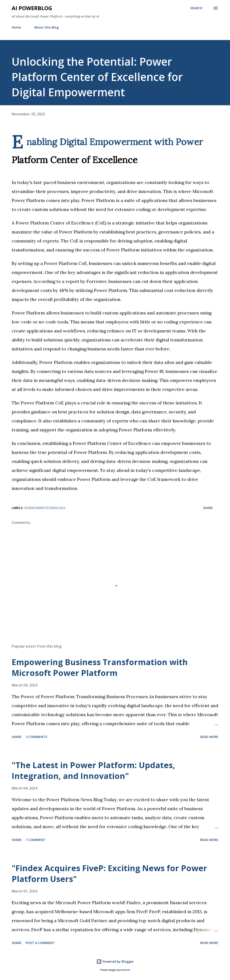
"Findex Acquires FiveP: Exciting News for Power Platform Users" (109, 873)
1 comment (36, 840)
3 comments (36, 737)
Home (16, 27)
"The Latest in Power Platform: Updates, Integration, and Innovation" (93, 770)
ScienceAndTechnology (45, 508)
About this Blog (46, 27)
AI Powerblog (32, 8)
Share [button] (208, 508)
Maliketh (125, 970)
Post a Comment (40, 943)
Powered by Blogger (115, 961)
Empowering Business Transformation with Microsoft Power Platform (100, 667)
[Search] (196, 8)
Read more (209, 737)
